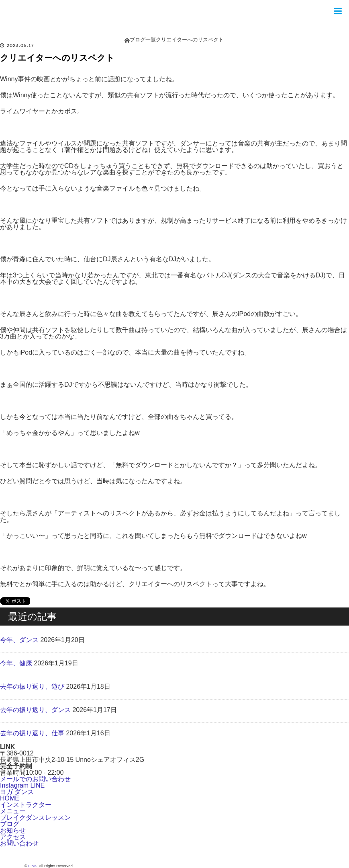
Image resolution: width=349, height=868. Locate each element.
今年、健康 (16, 663)
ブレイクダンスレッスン (35, 818)
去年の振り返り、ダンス (35, 710)
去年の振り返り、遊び (32, 686)
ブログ (10, 824)
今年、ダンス (19, 640)
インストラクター (26, 805)
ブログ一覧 (143, 40)
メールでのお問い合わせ (35, 779)
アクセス (13, 837)
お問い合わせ (19, 843)
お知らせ (13, 830)
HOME (10, 798)
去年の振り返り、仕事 (32, 733)
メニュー (13, 811)
